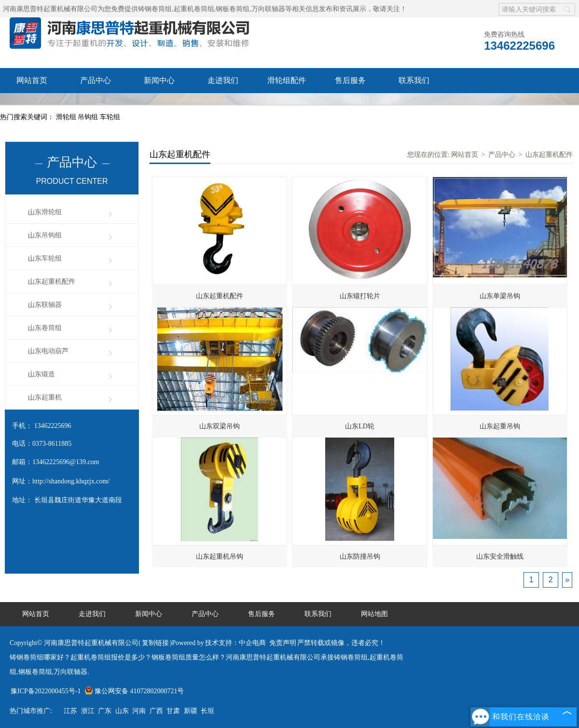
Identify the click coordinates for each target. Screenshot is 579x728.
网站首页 (32, 80)
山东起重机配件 (52, 282)
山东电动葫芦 (48, 351)
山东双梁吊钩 (220, 426)
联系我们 (414, 80)
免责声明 (283, 643)
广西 (156, 711)
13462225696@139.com (66, 462)
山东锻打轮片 (360, 296)
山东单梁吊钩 (500, 296)
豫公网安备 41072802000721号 (134, 691)
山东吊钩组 (45, 235)
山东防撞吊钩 (360, 556)
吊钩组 (89, 117)
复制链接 (155, 643)
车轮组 (110, 117)
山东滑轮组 (45, 212)
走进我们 (223, 80)
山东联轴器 (45, 305)
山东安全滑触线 (500, 556)
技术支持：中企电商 (235, 643)
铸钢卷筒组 (155, 9)
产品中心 (96, 80)
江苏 (70, 711)
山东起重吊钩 (500, 426)
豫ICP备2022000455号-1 (46, 691)
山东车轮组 (45, 258)
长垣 (207, 711)
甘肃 (173, 711)
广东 (105, 711)
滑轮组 (67, 117)
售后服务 (350, 80)
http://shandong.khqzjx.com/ (71, 481)
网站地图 (374, 614)
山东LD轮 (360, 426)
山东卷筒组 (45, 328)
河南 (139, 711)
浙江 (88, 711)
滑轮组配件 (287, 80)
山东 (122, 711)
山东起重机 (45, 397)
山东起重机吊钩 (220, 556)
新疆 (191, 711)
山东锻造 (41, 374)
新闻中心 (159, 80)
